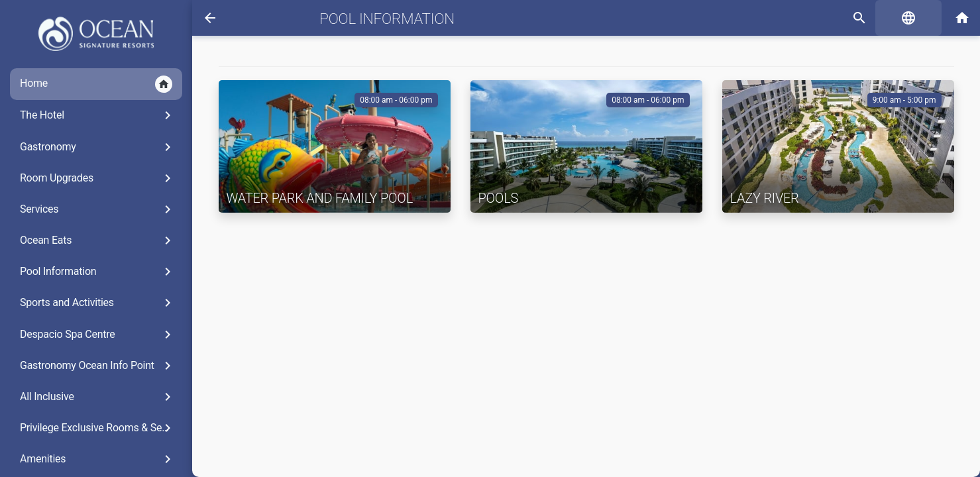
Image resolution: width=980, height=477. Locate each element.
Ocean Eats (98, 240)
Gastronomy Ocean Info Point (98, 366)
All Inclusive (98, 397)
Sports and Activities (98, 303)
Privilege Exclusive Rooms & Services (101, 428)
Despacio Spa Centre (98, 335)
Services (98, 209)
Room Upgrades (98, 178)
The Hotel (98, 115)
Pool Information (98, 272)
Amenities (98, 459)
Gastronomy (98, 147)
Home (96, 84)
